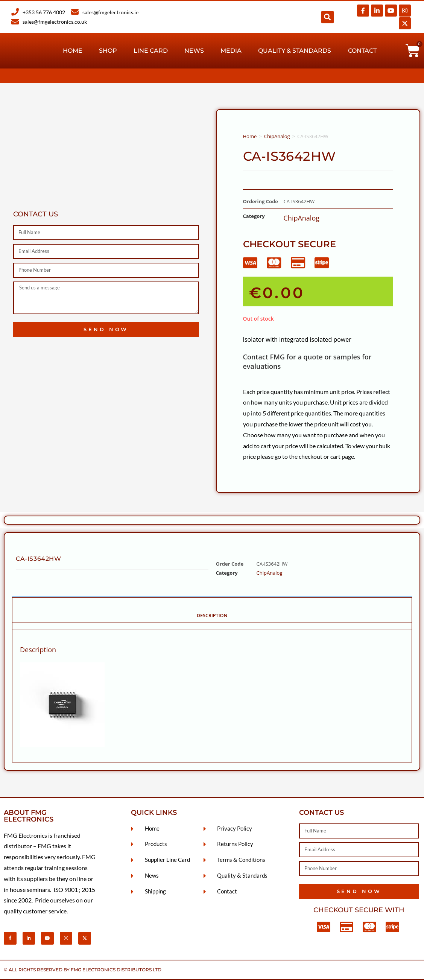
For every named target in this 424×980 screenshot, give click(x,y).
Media (231, 51)
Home (73, 51)
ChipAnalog (277, 136)
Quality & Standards (295, 51)
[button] (327, 17)
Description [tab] (212, 616)
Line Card (151, 51)
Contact (362, 51)
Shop (108, 51)
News (194, 51)
